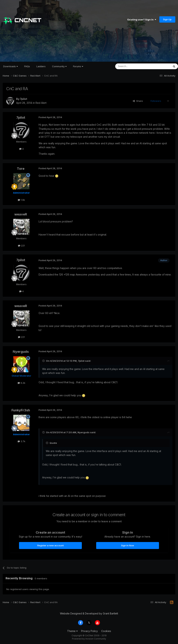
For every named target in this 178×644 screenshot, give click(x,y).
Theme (72, 631)
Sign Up (167, 19)
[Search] (133, 66)
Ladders (41, 66)
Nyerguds (21, 352)
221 (21, 246)
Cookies (106, 631)
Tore (21, 169)
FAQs (27, 66)
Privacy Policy (89, 631)
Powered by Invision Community (89, 639)
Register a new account (51, 545)
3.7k (21, 441)
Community (59, 66)
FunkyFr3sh (21, 410)
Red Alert (41, 103)
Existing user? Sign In (142, 20)
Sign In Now (128, 545)
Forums (78, 66)
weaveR (21, 214)
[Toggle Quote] (44, 361)
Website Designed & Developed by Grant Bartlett (89, 613)
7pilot (24, 99)
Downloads (10, 66)
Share (138, 101)
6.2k (21, 383)
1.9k (21, 200)
